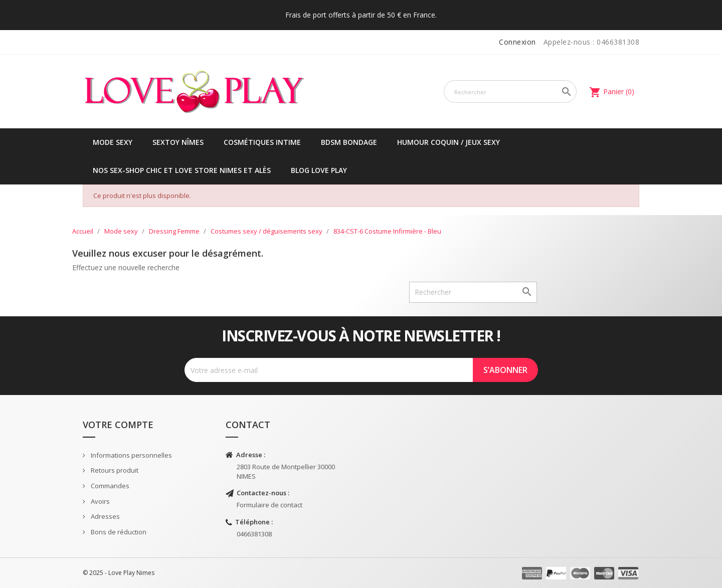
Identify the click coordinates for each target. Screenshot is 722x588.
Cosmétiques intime (262, 142)
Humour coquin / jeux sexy (448, 142)
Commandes (109, 486)
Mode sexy (113, 142)
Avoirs (100, 501)
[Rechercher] (510, 91)
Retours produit (114, 470)
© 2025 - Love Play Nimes (119, 573)
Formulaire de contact (269, 505)
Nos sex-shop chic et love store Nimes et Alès (182, 170)
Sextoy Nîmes (178, 142)
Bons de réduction (118, 532)
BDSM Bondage (349, 142)
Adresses (105, 516)
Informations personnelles (131, 455)
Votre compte (118, 425)
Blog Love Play (319, 170)
